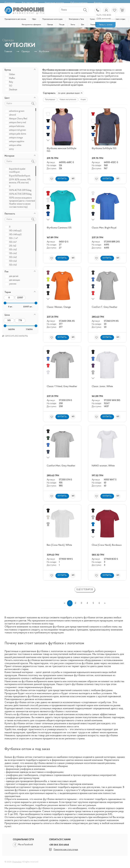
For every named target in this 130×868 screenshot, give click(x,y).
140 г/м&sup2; (14, 231)
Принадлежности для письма (15, 19)
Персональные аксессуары (52, 19)
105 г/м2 (11, 250)
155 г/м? (11, 242)
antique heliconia (15, 126)
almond (11, 115)
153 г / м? (12, 238)
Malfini (11, 78)
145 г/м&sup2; (14, 235)
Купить (62, 179)
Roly (10, 82)
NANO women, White (103, 466)
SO (9, 86)
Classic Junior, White (102, 386)
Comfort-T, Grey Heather (105, 307)
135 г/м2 (11, 254)
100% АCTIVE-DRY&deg (19, 194)
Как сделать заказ (30, 3)
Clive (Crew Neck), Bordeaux (107, 545)
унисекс (11, 284)
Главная (8, 52)
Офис (34, 19)
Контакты (98, 3)
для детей (12, 276)
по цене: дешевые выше (70, 93)
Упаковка (94, 25)
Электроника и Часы (76, 19)
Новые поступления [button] (68, 100)
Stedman (12, 90)
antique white (14, 145)
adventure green (15, 111)
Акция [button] (83, 100)
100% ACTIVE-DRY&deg (19, 190)
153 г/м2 (11, 261)
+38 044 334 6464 (97, 10)
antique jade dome (16, 134)
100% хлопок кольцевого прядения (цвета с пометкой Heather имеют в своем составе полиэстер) (20, 202)
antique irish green (16, 130)
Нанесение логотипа (54, 3)
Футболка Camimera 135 (59, 228)
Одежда (50, 25)
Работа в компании (79, 3)
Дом (83, 25)
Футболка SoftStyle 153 (104, 148)
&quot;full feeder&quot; (18, 176)
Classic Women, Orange (59, 307)
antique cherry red (16, 123)
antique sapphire (15, 142)
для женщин (13, 280)
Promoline (17, 862)
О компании (10, 3)
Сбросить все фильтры (15, 336)
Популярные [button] (50, 100)
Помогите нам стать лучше (66, 850)
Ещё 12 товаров (85, 590)
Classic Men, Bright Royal (104, 228)
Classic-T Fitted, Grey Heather (62, 386)
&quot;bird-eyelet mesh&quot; (16, 171)
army (10, 149)
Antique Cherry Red (17, 119)
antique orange (14, 138)
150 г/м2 (11, 257)
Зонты (73, 25)
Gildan (11, 75)
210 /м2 (11, 246)
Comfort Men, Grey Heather (61, 466)
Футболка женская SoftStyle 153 (62, 150)
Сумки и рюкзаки (96, 19)
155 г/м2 (11, 265)
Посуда (62, 25)
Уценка (106, 25)
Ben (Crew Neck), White (59, 545)
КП (73, 179)
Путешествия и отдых (117, 19)
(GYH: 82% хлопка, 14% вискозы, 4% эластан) (18, 181)
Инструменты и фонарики (31, 25)
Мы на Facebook (26, 845)
